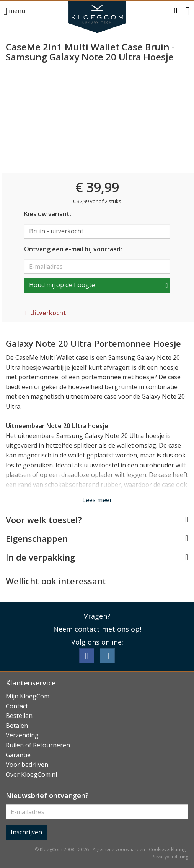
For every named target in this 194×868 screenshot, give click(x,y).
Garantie (18, 755)
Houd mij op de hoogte (62, 285)
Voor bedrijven (27, 765)
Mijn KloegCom (28, 696)
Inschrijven (26, 832)
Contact (17, 706)
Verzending (22, 735)
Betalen (17, 726)
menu (14, 11)
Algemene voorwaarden (119, 849)
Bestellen (19, 716)
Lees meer (97, 500)
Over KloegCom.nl (31, 774)
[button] (176, 11)
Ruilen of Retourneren (38, 745)
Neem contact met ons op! (97, 629)
